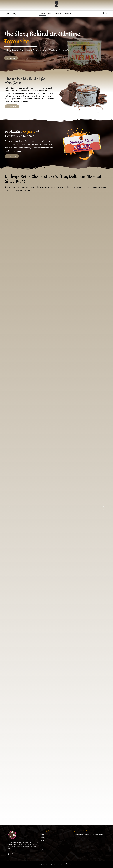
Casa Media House (74, 864)
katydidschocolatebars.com (49, 846)
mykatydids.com (46, 849)
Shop (42, 837)
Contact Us (44, 843)
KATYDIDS (10, 14)
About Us (43, 840)
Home (43, 834)
